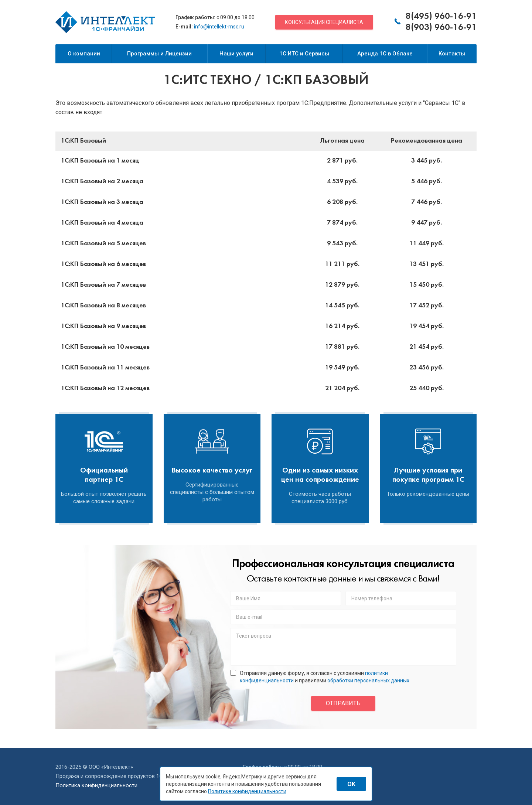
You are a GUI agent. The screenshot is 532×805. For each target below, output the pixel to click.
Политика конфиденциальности (96, 785)
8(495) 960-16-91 (441, 17)
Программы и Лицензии (159, 54)
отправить (343, 703)
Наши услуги (236, 54)
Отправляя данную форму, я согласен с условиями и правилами (320, 677)
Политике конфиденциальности (247, 791)
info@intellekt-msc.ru (219, 27)
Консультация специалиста (324, 22)
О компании (84, 54)
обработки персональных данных (368, 681)
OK (351, 784)
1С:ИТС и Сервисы (304, 54)
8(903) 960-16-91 (441, 28)
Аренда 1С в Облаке (385, 54)
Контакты (452, 54)
